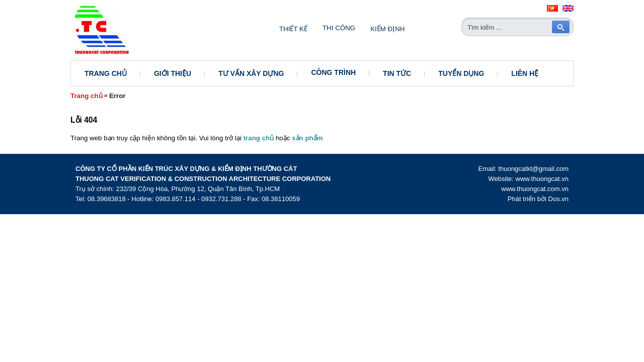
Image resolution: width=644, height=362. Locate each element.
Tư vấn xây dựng (251, 73)
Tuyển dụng (461, 73)
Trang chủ (106, 73)
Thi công (339, 28)
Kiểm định (387, 29)
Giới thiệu (173, 73)
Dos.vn (558, 199)
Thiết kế (293, 29)
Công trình (333, 72)
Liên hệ (525, 73)
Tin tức (397, 73)
